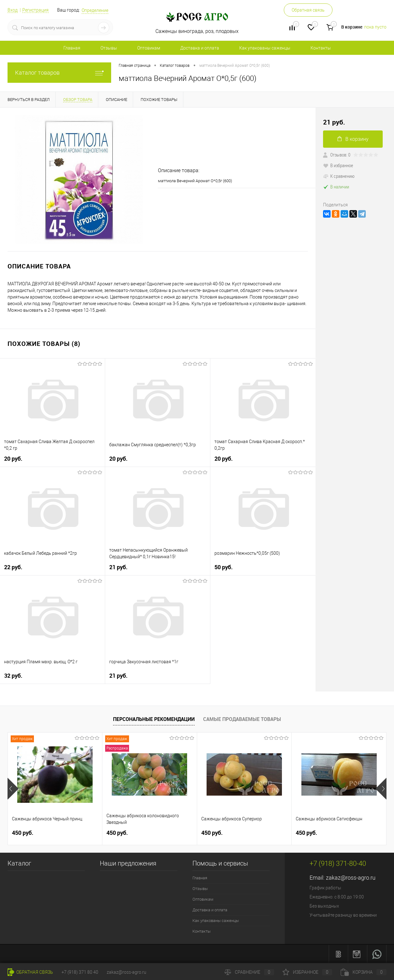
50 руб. (224, 567)
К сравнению (339, 176)
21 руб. (118, 567)
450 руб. (23, 833)
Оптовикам (149, 48)
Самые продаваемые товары (242, 719)
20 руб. (13, 459)
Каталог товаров (59, 73)
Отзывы (109, 48)
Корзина (364, 972)
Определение (95, 10)
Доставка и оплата (200, 48)
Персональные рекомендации (154, 719)
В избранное (338, 165)
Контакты (321, 48)
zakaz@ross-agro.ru (351, 878)
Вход (13, 10)
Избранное (307, 972)
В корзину (353, 139)
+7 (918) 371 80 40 (80, 972)
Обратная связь (308, 10)
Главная (72, 48)
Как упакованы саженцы (265, 48)
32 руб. (13, 676)
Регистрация (35, 10)
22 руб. (13, 567)
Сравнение (249, 972)
